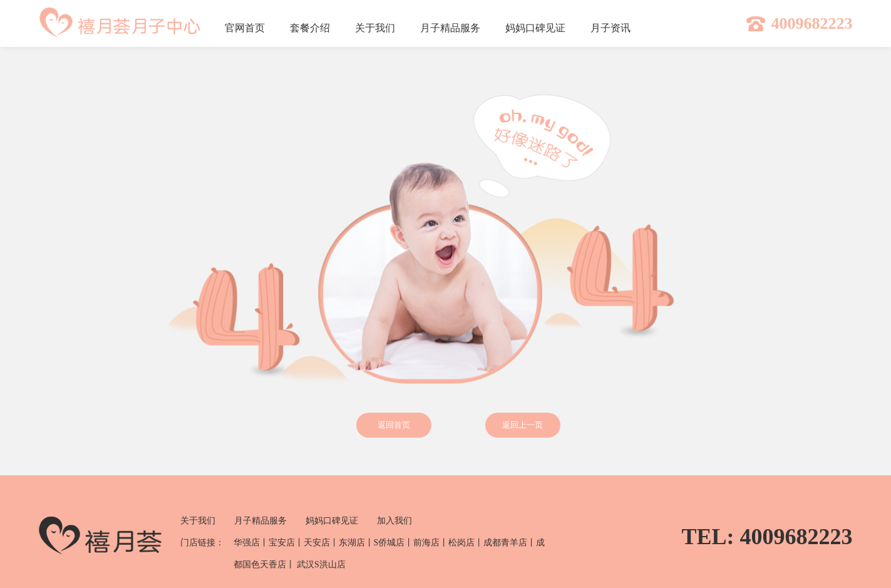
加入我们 (394, 521)
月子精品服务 (260, 521)
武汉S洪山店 (321, 565)
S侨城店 (389, 543)
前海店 (426, 543)
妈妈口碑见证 (332, 521)
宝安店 (282, 543)
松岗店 (461, 543)
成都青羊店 (505, 543)
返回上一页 (523, 425)
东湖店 (352, 543)
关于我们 (198, 521)
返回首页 (394, 425)
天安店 (317, 543)
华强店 (247, 543)
